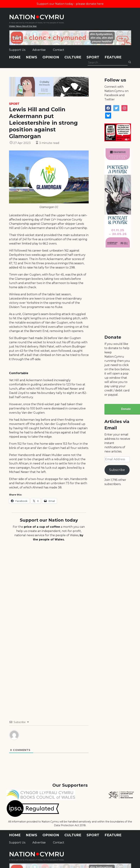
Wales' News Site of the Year (23, 26)
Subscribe (117, 470)
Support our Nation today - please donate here (70, 4)
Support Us (17, 50)
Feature (113, 57)
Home (15, 57)
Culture (73, 57)
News (32, 57)
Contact (59, 50)
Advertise (39, 50)
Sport (93, 57)
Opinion (51, 57)
